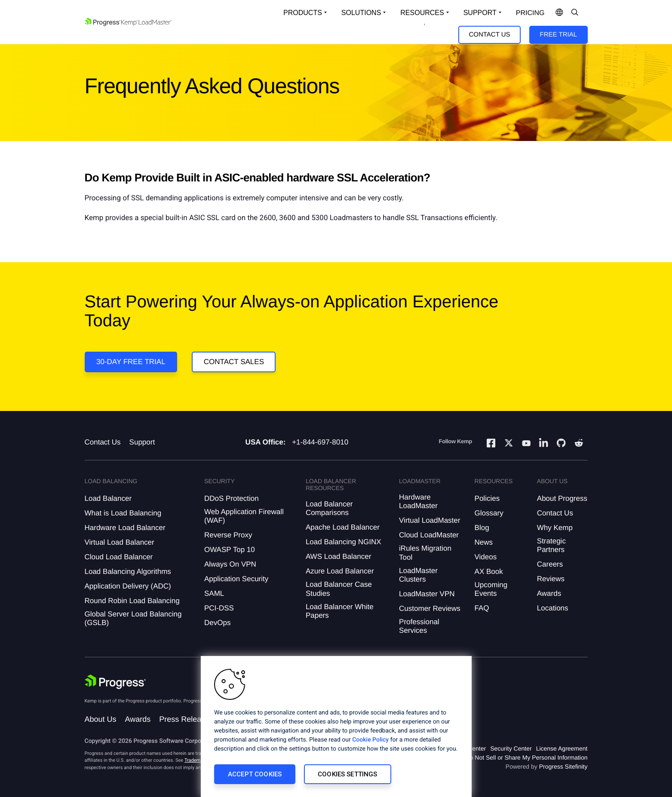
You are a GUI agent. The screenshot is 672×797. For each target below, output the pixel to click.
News (484, 542)
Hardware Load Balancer (125, 528)
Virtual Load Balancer (120, 542)
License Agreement (562, 748)
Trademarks (197, 760)
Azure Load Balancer (340, 571)
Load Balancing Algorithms (128, 572)
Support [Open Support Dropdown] (480, 13)
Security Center (511, 748)
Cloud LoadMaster (429, 535)
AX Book (489, 572)
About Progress (562, 498)
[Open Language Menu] (559, 13)
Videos (486, 557)
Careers (550, 564)
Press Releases (186, 719)
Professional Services (419, 626)
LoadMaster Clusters (418, 575)
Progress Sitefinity (563, 766)
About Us (101, 719)
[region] (336, 726)
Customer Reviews (430, 608)
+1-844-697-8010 (320, 442)
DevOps (217, 623)
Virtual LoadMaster (430, 520)
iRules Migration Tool (425, 553)
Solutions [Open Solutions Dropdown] (361, 13)
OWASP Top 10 (230, 550)
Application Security (236, 579)
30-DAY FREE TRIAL (131, 362)
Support (142, 442)
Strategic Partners (551, 545)
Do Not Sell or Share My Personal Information (526, 757)
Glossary (489, 513)
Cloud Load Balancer (119, 557)
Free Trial (558, 35)
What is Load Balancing (123, 513)
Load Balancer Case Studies (339, 589)
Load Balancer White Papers (340, 611)
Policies (487, 498)
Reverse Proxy (228, 535)
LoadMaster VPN (427, 594)
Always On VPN (230, 564)
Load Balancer (108, 498)
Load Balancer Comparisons (329, 508)
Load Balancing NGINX (344, 542)
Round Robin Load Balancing (132, 601)
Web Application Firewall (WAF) (244, 516)
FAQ (482, 608)
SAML (214, 593)
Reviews (551, 579)
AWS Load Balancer (338, 556)
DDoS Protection (232, 498)
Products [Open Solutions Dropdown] (303, 13)
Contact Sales (234, 362)
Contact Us (489, 35)
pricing (530, 13)
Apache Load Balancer (343, 527)
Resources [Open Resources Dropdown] (422, 13)
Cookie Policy (370, 740)
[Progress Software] (116, 682)
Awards (549, 593)
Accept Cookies (255, 774)
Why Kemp (555, 528)
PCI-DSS (219, 608)
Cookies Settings (347, 774)
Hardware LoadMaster (418, 501)
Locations (553, 608)
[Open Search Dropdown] (575, 13)
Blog (482, 528)
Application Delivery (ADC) (128, 586)
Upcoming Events (491, 589)
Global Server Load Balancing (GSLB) (133, 618)
